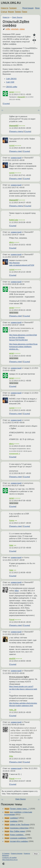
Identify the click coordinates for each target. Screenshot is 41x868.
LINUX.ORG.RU (11, 3)
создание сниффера (18, 838)
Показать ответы (16, 131)
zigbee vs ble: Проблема (20, 825)
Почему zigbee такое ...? (20, 809)
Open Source (17, 17)
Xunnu (12, 520)
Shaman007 (21, 97)
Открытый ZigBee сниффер (16, 23)
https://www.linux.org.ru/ (10, 860)
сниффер (14, 821)
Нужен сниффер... (17, 835)
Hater (11, 545)
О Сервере (6, 853)
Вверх (36, 854)
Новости (5, 8)
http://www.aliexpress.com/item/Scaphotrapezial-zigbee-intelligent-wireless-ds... (23, 347)
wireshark (15, 29)
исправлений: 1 (14, 454)
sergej (12, 92)
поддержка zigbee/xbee (19, 828)
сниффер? (14, 818)
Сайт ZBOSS (11, 79)
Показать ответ (16, 151)
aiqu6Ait (12, 659)
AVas (11, 756)
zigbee (22, 29)
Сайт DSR (10, 82)
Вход (37, 8)
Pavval (12, 620)
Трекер (18, 12)
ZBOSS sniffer (12, 87)
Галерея (13, 8)
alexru (12, 242)
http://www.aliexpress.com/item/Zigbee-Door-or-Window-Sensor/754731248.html (23, 337)
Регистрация (28, 8)
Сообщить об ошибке (9, 858)
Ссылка (6, 104)
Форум (11, 12)
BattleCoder (14, 220)
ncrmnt (12, 145)
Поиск (25, 12)
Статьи (4, 12)
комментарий (16, 158)
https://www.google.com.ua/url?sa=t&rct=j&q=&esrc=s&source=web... (23, 689)
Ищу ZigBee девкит (18, 831)
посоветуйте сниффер (19, 841)
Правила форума (17, 853)
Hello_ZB (13, 710)
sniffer (8, 29)
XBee (17, 591)
